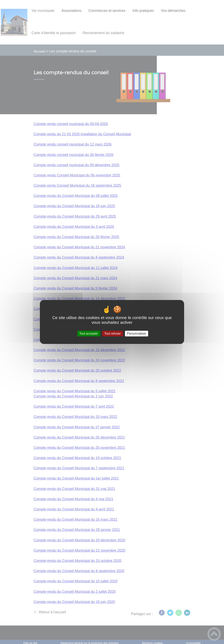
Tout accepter (89, 334)
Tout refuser (112, 334)
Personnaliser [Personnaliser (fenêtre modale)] (137, 334)
